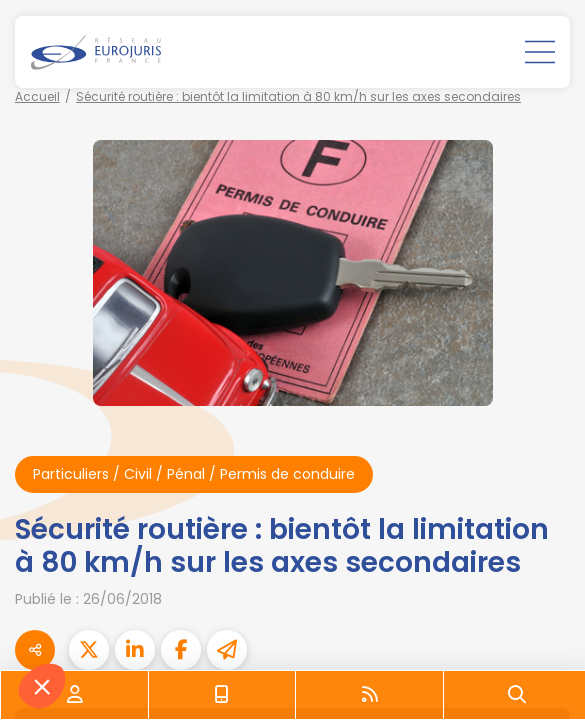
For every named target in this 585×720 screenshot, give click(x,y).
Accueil (37, 96)
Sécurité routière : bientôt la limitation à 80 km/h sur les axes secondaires (298, 96)
